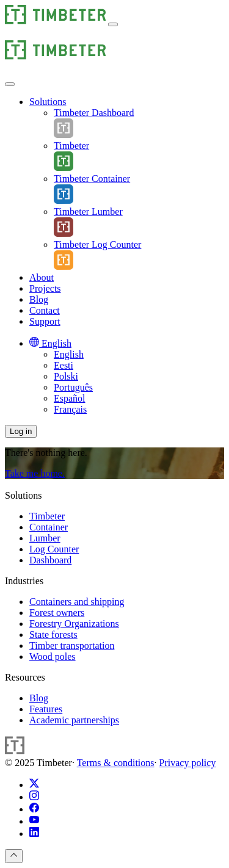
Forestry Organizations (74, 624)
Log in (21, 431)
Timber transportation (72, 646)
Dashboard (50, 560)
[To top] (14, 856)
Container (49, 527)
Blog (39, 698)
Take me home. (35, 473)
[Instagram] (34, 797)
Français (70, 409)
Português (73, 387)
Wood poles (53, 656)
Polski (66, 376)
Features (46, 709)
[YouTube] (34, 821)
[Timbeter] (55, 21)
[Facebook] (34, 809)
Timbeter (47, 516)
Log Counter (54, 549)
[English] (50, 343)
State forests (53, 635)
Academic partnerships (74, 720)
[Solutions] (48, 102)
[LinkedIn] (34, 834)
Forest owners (57, 613)
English (69, 354)
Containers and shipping (77, 602)
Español (70, 398)
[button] (113, 24)
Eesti (64, 365)
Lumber (45, 538)
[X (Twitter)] (34, 785)
